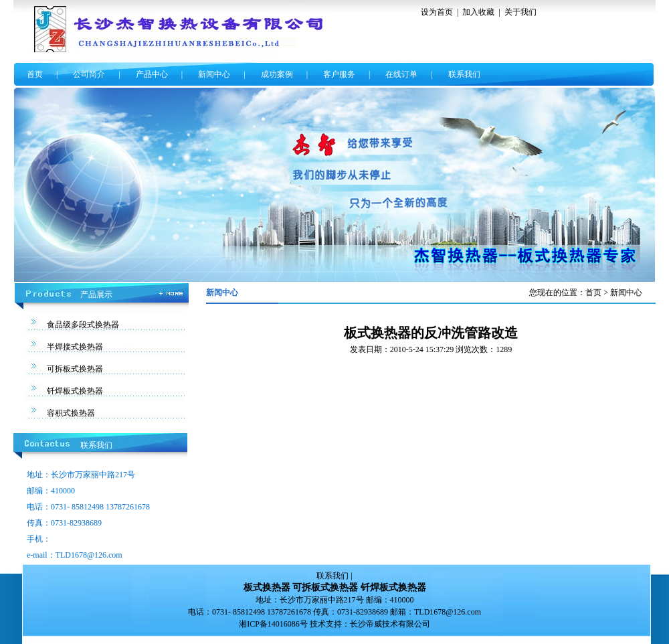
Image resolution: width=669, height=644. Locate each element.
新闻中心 (214, 74)
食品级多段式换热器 (83, 325)
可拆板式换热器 (75, 369)
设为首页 (437, 12)
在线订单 (401, 74)
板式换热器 (267, 587)
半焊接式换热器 (75, 347)
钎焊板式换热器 (75, 391)
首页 (35, 74)
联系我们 (464, 74)
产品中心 (152, 74)
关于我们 (520, 12)
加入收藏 (478, 12)
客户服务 (339, 74)
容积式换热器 (71, 413)
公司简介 (89, 74)
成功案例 (277, 74)
